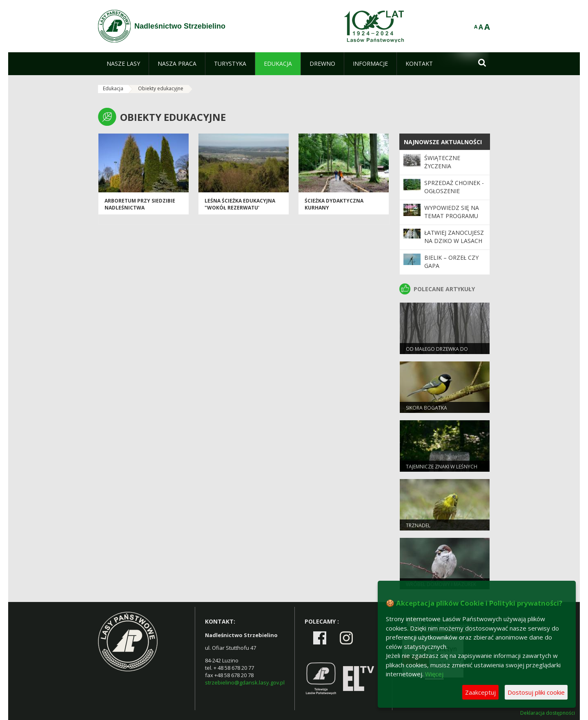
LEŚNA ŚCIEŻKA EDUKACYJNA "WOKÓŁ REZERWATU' (240, 204)
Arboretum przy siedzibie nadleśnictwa (140, 204)
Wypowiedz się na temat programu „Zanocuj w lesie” (452, 216)
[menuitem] (123, 64)
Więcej (434, 674)
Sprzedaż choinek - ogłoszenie (454, 187)
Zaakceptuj (480, 692)
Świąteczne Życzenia (442, 162)
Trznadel (418, 525)
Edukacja (113, 88)
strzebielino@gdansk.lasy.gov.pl (245, 682)
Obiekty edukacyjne (161, 88)
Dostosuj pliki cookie (536, 692)
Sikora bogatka (427, 408)
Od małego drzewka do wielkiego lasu (437, 352)
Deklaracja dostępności (548, 713)
